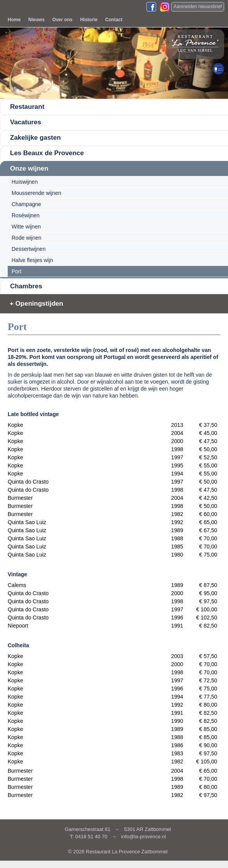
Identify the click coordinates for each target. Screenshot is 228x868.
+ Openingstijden (36, 304)
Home (14, 20)
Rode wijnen (26, 238)
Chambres (26, 286)
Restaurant (27, 107)
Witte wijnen (26, 227)
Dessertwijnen (29, 249)
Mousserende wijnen (36, 193)
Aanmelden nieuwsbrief (198, 7)
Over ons (62, 20)
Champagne (26, 204)
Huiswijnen (25, 182)
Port (17, 271)
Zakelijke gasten (35, 138)
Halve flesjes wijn (32, 260)
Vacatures (26, 122)
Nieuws (36, 20)
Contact (114, 20)
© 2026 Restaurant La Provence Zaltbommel (118, 852)
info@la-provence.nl (143, 837)
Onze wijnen (29, 168)
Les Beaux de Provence (47, 153)
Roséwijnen (26, 215)
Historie (89, 20)
